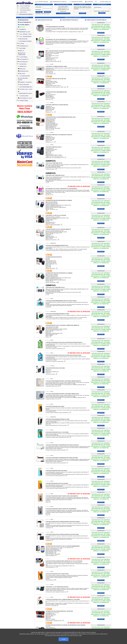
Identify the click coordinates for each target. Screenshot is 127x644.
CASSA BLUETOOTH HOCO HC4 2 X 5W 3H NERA (57, 432)
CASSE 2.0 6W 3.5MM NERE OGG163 (54, 163)
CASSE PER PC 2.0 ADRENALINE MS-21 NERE (56, 66)
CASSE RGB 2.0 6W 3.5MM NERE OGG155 (55, 287)
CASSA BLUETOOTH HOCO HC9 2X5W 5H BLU (57, 471)
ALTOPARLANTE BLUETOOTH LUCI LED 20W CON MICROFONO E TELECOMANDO (65, 625)
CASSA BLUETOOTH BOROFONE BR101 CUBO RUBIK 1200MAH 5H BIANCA (63, 381)
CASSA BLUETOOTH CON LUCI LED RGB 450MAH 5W (58, 229)
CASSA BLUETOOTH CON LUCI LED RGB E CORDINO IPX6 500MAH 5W (62, 325)
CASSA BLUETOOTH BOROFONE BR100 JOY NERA (58, 419)
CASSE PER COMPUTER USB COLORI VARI (56, 79)
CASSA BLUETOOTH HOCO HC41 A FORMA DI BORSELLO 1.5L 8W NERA (63, 599)
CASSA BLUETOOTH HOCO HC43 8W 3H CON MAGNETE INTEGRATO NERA (63, 355)
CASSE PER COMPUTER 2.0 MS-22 (54, 147)
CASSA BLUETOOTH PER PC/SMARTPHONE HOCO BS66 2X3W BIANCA (62, 445)
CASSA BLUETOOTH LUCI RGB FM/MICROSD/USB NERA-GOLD (61, 117)
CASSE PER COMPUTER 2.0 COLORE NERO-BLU (57, 105)
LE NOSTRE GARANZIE (43, 2)
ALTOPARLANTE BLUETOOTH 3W (54, 257)
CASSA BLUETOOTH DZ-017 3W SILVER (55, 27)
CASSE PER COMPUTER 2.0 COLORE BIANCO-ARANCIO (59, 135)
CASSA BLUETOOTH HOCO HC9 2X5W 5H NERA (57, 483)
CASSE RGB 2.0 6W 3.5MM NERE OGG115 (55, 175)
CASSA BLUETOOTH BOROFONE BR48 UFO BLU (57, 245)
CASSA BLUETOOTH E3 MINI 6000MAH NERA (56, 92)
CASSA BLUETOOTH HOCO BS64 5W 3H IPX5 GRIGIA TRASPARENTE (62, 496)
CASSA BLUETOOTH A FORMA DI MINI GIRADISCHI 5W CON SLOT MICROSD (64, 561)
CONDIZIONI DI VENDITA (77, 2)
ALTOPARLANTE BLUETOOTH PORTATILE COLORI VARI (59, 611)
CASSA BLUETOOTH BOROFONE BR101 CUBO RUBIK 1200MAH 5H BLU (62, 394)
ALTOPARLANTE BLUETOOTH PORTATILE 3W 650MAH (59, 200)
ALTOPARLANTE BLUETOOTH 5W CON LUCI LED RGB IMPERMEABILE (63, 546)
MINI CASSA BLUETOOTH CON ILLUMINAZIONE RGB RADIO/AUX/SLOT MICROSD (65, 51)
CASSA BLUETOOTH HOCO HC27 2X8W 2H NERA (57, 574)
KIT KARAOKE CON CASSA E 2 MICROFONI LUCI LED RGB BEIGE (61, 189)
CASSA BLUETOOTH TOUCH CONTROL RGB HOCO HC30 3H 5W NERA (62, 534)
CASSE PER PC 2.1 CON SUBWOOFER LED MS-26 (57, 587)
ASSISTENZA (90, 2)
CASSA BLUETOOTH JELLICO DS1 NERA (55, 368)
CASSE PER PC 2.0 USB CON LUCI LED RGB (56, 215)
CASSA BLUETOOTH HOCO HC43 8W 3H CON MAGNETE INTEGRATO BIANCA (64, 342)
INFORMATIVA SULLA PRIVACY (60, 2)
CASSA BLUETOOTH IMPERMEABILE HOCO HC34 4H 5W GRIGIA (61, 301)
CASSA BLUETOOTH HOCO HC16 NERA (55, 406)
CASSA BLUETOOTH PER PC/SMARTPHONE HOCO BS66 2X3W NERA (62, 458)
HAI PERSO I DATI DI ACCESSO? (43, 14)
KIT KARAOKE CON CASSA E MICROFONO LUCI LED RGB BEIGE (61, 39)
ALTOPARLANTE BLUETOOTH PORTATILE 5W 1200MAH (59, 273)
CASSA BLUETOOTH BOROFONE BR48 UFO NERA (57, 314)
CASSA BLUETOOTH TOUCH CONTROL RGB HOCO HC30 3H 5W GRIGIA (63, 522)
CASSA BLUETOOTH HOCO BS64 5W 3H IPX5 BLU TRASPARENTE (61, 509)
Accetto (63, 639)
